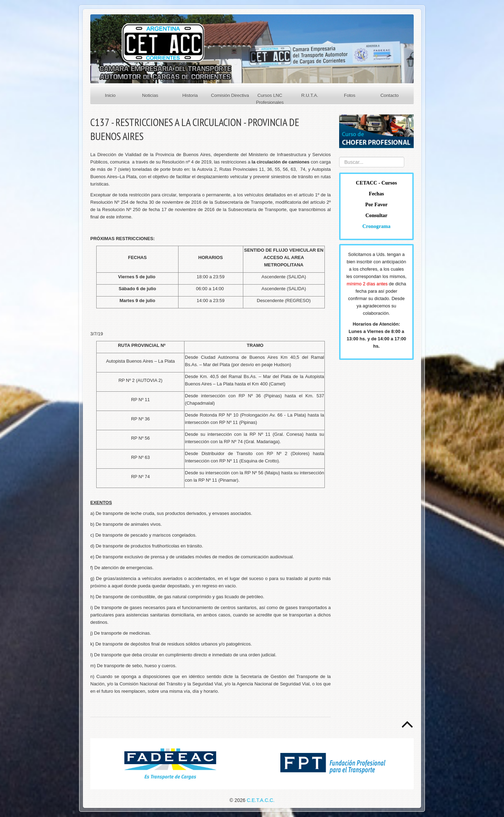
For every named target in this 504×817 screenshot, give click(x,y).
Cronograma (376, 226)
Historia (190, 95)
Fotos (350, 95)
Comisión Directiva (230, 95)
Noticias (150, 95)
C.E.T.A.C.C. (261, 800)
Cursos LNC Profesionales (270, 99)
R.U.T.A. (310, 95)
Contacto (390, 95)
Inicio (110, 95)
